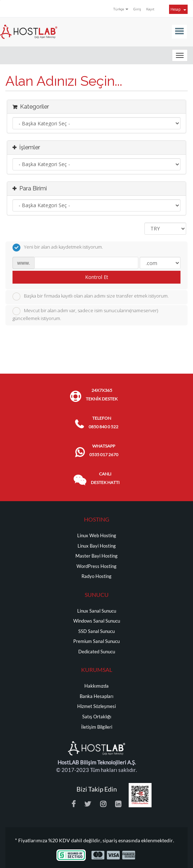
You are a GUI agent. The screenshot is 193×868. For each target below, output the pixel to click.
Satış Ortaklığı (97, 717)
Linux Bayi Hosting (97, 546)
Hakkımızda (96, 686)
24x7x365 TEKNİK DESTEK (102, 395)
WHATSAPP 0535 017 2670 (104, 450)
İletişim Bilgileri (97, 727)
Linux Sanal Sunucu (97, 611)
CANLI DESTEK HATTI (105, 478)
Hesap (178, 9)
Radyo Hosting (96, 576)
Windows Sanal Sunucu (97, 621)
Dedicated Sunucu (97, 652)
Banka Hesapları (96, 696)
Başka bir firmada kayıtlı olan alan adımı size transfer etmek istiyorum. (91, 296)
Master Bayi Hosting (96, 556)
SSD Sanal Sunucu (96, 631)
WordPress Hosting (96, 566)
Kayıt (150, 9)
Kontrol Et (97, 277)
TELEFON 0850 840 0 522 (103, 422)
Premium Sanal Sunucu (96, 641)
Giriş (137, 9)
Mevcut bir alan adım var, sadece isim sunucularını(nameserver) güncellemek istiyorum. (85, 314)
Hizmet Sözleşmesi (96, 706)
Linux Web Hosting (97, 536)
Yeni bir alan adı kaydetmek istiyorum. (58, 248)
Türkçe (121, 9)
